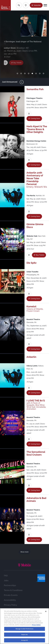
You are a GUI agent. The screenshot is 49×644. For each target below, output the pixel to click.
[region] (24, 626)
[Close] (46, 611)
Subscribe (37, 5)
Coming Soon (35, 118)
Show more (24, 552)
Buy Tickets (18, 60)
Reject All (24, 635)
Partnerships (10, 585)
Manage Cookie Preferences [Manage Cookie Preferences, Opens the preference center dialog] (24, 629)
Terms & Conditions (13, 590)
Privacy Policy (10, 605)
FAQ (6, 576)
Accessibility (10, 600)
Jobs (6, 581)
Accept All (24, 640)
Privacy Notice (36, 625)
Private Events (11, 595)
